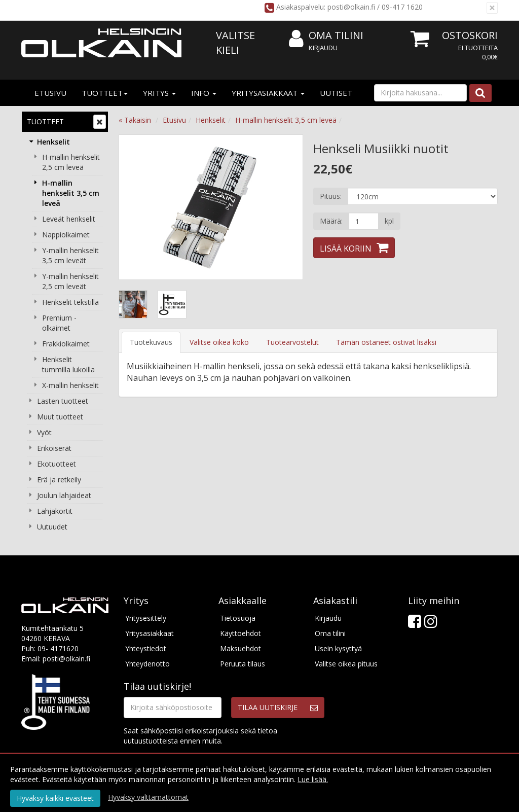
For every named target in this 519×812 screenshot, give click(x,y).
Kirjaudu (323, 48)
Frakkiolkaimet (66, 344)
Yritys (159, 93)
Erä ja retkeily (59, 480)
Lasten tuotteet (63, 401)
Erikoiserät (54, 448)
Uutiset (336, 93)
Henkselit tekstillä (70, 302)
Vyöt (44, 432)
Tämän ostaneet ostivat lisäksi (386, 342)
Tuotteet (105, 93)
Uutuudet (52, 527)
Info (204, 93)
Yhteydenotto (147, 664)
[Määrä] (364, 221)
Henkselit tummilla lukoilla (68, 364)
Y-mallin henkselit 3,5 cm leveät (70, 255)
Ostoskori (470, 35)
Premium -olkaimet (59, 323)
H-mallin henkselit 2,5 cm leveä (71, 162)
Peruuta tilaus (243, 664)
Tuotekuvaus (151, 342)
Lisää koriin (346, 249)
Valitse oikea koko (219, 342)
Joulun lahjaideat (64, 495)
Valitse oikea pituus (346, 664)
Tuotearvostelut (292, 342)
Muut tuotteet (60, 417)
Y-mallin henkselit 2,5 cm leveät (70, 281)
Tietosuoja (238, 618)
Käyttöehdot (240, 633)
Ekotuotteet (57, 464)
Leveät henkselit (69, 219)
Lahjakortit (55, 511)
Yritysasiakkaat (268, 93)
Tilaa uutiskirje (268, 707)
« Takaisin (135, 120)
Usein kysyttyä (338, 648)
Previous (137, 207)
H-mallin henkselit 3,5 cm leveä (71, 193)
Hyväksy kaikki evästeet (55, 798)
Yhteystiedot (146, 648)
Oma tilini (326, 36)
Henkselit (53, 142)
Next (285, 207)
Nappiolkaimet (66, 235)
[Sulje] (492, 8)
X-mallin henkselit (70, 385)
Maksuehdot (240, 648)
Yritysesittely (146, 618)
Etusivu (50, 93)
